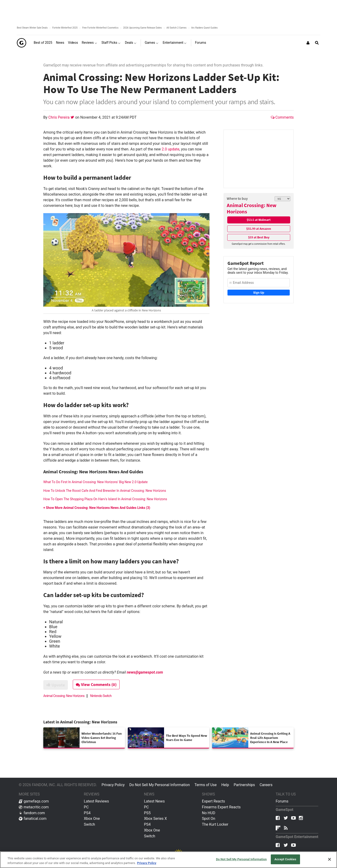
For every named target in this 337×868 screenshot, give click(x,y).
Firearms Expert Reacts (221, 807)
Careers (266, 785)
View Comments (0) (96, 684)
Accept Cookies (285, 859)
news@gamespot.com (145, 672)
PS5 (147, 813)
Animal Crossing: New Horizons (252, 208)
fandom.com (32, 813)
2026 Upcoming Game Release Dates (142, 28)
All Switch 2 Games (176, 28)
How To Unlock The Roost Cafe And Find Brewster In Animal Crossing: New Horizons (105, 491)
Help (225, 785)
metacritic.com (34, 807)
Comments (282, 117)
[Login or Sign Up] (308, 43)
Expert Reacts (213, 801)
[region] (168, 860)
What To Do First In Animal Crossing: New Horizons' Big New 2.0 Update (95, 482)
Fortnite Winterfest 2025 (65, 28)
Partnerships (244, 785)
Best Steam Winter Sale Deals (32, 28)
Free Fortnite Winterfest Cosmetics (100, 28)
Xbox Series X (155, 819)
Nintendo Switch (101, 696)
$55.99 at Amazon (259, 229)
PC (86, 807)
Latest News (154, 801)
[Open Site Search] (317, 43)
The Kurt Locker (215, 824)
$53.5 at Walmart (259, 220)
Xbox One (92, 819)
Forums (282, 801)
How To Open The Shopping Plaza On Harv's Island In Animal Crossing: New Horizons (105, 499)
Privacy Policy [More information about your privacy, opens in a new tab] (147, 863)
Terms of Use (206, 785)
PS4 (87, 813)
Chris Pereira (60, 117)
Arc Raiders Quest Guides (204, 28)
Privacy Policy (113, 785)
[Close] (330, 859)
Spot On (209, 819)
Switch (89, 824)
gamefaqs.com (34, 801)
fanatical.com (33, 819)
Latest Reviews (96, 801)
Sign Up (259, 292)
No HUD (209, 813)
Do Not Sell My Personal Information (160, 785)
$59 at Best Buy (259, 237)
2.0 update (170, 149)
